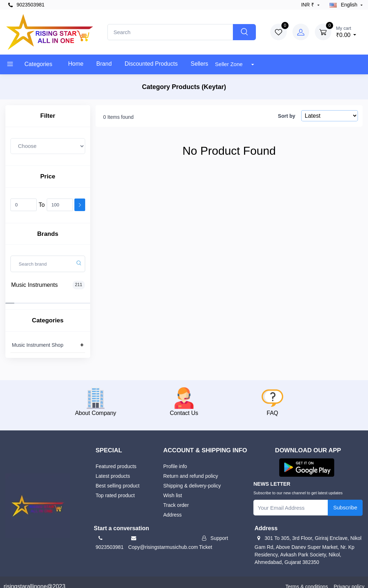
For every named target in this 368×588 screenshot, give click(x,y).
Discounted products (151, 64)
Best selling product (118, 477)
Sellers (199, 64)
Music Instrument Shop (38, 336)
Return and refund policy (191, 467)
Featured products (116, 458)
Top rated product (115, 487)
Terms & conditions (307, 578)
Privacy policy (349, 578)
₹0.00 (346, 31)
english (344, 5)
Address (172, 506)
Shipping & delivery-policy (192, 477)
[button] (307, 459)
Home (76, 64)
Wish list (172, 487)
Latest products (113, 467)
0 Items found (118, 117)
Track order (176, 496)
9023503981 (26, 5)
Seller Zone (229, 64)
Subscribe (345, 499)
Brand (104, 64)
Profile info (175, 458)
